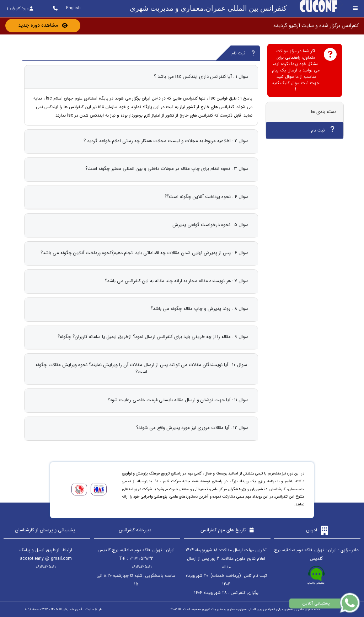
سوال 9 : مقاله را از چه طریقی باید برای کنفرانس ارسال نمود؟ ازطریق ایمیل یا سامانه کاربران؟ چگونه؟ (153, 337)
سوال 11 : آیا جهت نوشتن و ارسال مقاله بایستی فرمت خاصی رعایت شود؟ (178, 400)
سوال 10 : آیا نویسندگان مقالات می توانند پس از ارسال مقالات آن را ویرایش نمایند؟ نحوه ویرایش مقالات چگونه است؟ (141, 368)
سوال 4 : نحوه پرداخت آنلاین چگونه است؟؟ (207, 197)
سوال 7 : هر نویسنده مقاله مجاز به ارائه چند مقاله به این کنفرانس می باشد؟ (177, 281)
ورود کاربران (20, 8)
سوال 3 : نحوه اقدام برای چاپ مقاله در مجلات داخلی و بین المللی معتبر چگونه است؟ (167, 169)
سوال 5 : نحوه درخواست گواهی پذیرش (210, 225)
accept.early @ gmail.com (46, 559)
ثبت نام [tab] (323, 130)
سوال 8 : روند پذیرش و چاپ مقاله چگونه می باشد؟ (200, 309)
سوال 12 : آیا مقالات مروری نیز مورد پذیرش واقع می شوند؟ (192, 428)
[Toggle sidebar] (355, 8)
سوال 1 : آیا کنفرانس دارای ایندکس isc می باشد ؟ (201, 77)
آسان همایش (72, 609)
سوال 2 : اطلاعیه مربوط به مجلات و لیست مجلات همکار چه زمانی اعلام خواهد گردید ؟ (166, 141)
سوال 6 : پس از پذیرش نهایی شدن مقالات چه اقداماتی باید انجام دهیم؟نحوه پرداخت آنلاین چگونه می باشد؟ (144, 253)
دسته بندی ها (324, 112)
